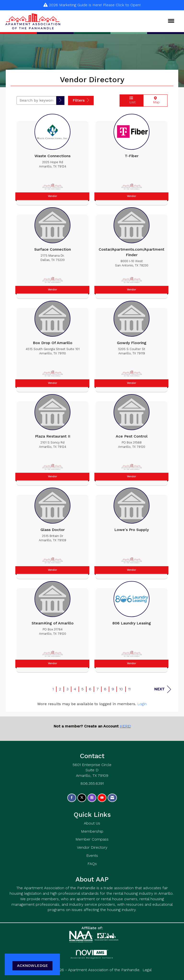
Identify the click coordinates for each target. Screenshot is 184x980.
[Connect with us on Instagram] (92, 798)
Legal (147, 970)
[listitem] (52, 158)
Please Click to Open (121, 5)
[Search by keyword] (36, 100)
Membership (92, 831)
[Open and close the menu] (121, 21)
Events (92, 856)
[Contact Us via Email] (112, 798)
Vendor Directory (92, 847)
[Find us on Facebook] (72, 798)
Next (163, 689)
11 (129, 689)
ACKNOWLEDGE (32, 966)
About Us (92, 823)
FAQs (92, 864)
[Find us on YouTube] (102, 798)
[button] (60, 101)
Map (155, 100)
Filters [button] (81, 100)
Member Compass (92, 839)
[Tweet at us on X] (82, 798)
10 (121, 689)
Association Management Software (92, 954)
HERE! (125, 726)
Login (142, 704)
